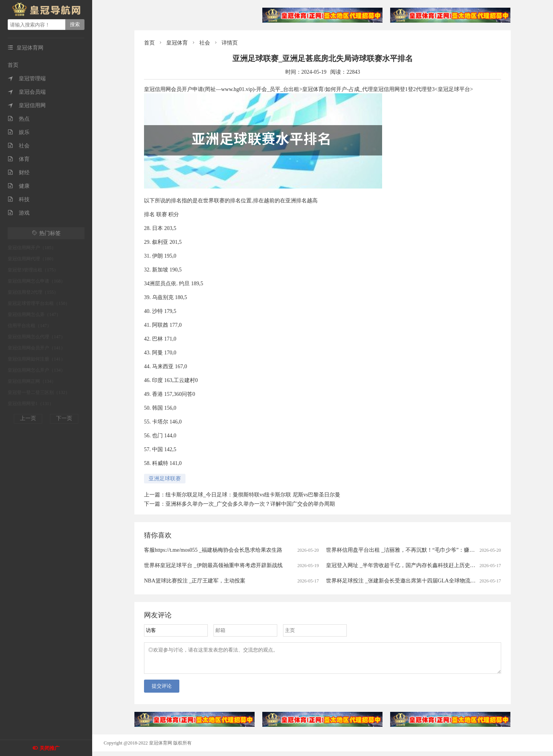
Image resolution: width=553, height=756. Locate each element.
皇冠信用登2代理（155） (33, 292)
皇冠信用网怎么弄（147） (34, 314)
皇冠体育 (177, 43)
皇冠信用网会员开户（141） (36, 348)
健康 (19, 186)
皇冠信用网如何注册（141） (36, 359)
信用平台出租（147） (30, 326)
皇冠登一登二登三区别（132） (39, 392)
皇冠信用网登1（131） (31, 404)
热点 (19, 119)
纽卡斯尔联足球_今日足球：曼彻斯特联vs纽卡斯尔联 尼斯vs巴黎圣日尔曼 (253, 495)
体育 (19, 159)
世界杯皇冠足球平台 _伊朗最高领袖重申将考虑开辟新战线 (213, 565)
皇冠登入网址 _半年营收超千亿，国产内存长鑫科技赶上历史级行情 (406, 565)
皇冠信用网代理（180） (32, 259)
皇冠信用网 (27, 105)
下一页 (64, 418)
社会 (19, 146)
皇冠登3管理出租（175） (33, 270)
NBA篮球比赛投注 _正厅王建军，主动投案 (195, 581)
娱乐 (19, 132)
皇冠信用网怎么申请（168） (36, 281)
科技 (19, 199)
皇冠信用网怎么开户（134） (36, 370)
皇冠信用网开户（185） (32, 248)
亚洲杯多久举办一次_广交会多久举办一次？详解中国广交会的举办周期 (250, 504)
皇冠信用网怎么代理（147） (36, 337)
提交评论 (162, 691)
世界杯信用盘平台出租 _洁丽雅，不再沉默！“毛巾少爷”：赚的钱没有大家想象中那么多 (430, 550)
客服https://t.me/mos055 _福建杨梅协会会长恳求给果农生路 (213, 550)
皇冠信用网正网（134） (32, 381)
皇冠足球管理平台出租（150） (39, 303)
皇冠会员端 (27, 92)
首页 (13, 65)
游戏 (19, 213)
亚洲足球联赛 (165, 479)
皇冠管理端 (27, 79)
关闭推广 (50, 748)
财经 (19, 173)
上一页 (28, 418)
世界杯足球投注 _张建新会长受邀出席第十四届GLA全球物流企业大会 (409, 581)
